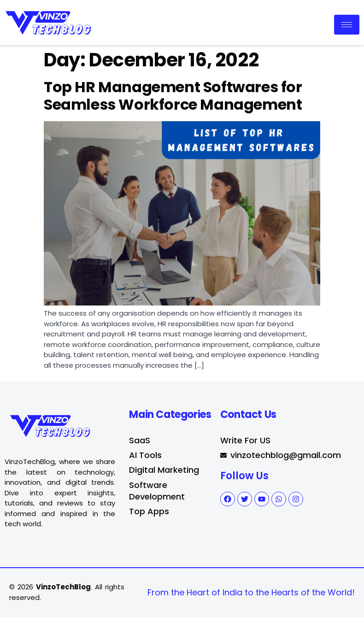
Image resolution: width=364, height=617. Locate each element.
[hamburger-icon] (347, 25)
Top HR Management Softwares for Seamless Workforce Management (173, 96)
